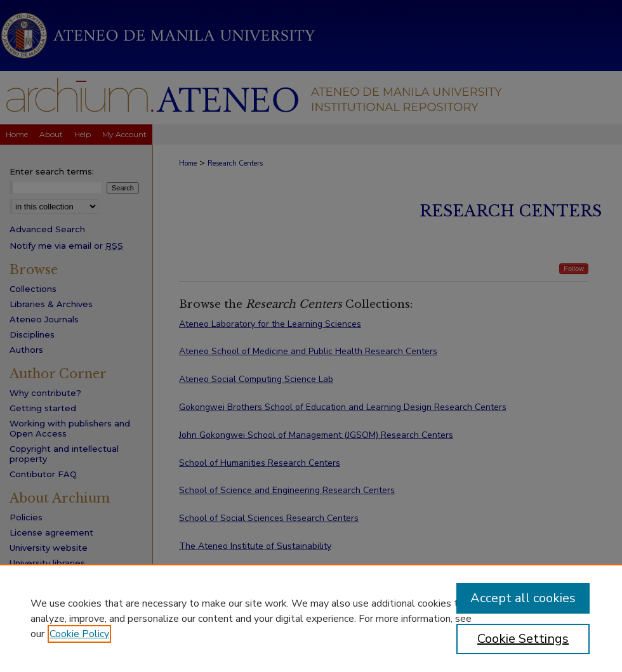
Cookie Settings (523, 639)
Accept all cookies (523, 598)
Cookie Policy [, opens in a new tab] (79, 634)
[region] (311, 618)
